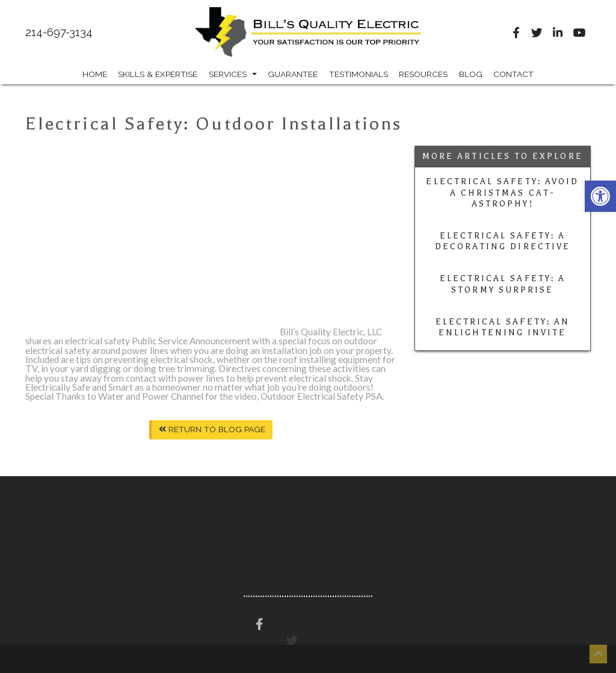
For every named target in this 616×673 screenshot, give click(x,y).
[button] (600, 196)
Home (95, 74)
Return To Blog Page (212, 429)
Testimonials (359, 74)
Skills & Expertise (158, 74)
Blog (471, 74)
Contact (513, 74)
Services (233, 74)
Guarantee (293, 74)
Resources (423, 74)
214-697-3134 (59, 33)
